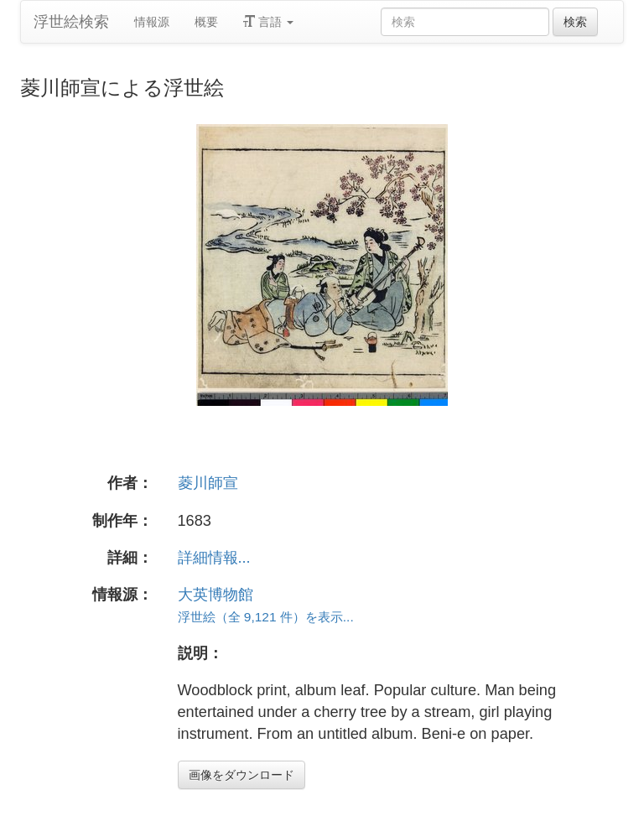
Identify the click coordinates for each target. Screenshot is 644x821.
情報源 (152, 22)
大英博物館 (216, 595)
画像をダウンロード (241, 775)
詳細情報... (214, 558)
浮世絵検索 (71, 22)
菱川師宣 (208, 483)
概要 (206, 22)
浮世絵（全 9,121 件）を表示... (266, 617)
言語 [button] (268, 22)
